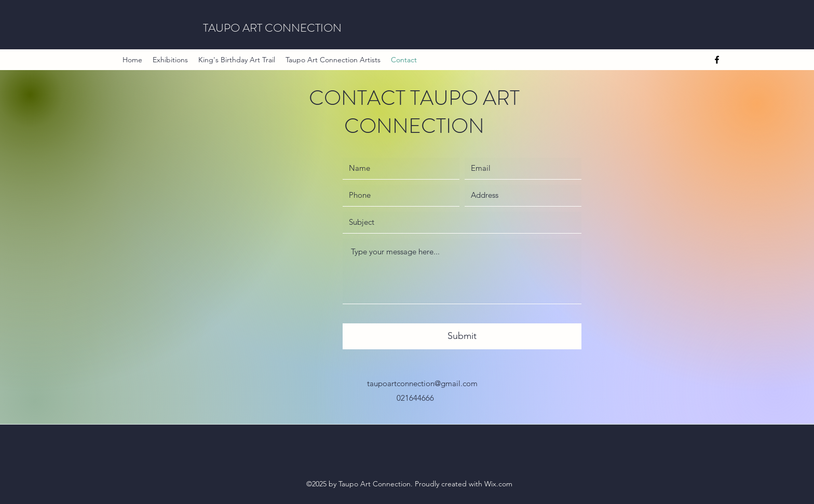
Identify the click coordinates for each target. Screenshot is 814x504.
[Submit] (462, 336)
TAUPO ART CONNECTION (272, 28)
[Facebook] (717, 60)
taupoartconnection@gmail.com (422, 383)
